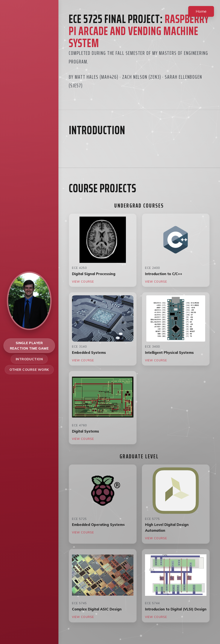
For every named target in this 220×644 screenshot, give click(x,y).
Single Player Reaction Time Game (29, 346)
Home (201, 11)
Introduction (29, 359)
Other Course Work (29, 370)
